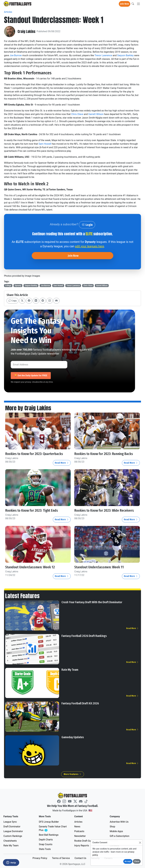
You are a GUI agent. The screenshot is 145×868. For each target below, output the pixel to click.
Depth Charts (46, 839)
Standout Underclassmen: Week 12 (30, 567)
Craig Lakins (26, 31)
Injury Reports (82, 845)
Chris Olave (77, 114)
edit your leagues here (90, 246)
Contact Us (80, 858)
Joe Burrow (16, 55)
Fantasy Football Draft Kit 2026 (80, 703)
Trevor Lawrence (103, 55)
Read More (62, 463)
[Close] (140, 843)
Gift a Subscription (120, 836)
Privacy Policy (40, 858)
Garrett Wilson (96, 114)
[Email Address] (39, 365)
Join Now (125, 4)
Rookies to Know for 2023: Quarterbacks (35, 454)
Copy (13, 301)
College (8, 286)
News (77, 826)
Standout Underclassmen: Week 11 (99, 567)
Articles (8, 12)
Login (87, 225)
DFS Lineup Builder (49, 821)
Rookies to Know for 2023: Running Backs (104, 454)
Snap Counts (46, 844)
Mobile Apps (116, 831)
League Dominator (13, 831)
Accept (128, 861)
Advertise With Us (119, 821)
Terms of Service (61, 858)
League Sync (10, 821)
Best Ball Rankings (49, 835)
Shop (112, 826)
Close (137, 861)
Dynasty (18, 286)
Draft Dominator (12, 826)
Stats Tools (45, 849)
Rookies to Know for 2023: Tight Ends (32, 510)
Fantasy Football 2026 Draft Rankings (84, 636)
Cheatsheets (10, 840)
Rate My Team (70, 669)
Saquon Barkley (125, 55)
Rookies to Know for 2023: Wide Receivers (105, 510)
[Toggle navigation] (138, 4)
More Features (73, 774)
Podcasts (79, 831)
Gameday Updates (73, 737)
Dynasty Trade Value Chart (53, 828)
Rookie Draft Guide (84, 840)
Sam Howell (45, 144)
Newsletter (80, 836)
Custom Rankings (13, 836)
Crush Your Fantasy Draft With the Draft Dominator (92, 602)
